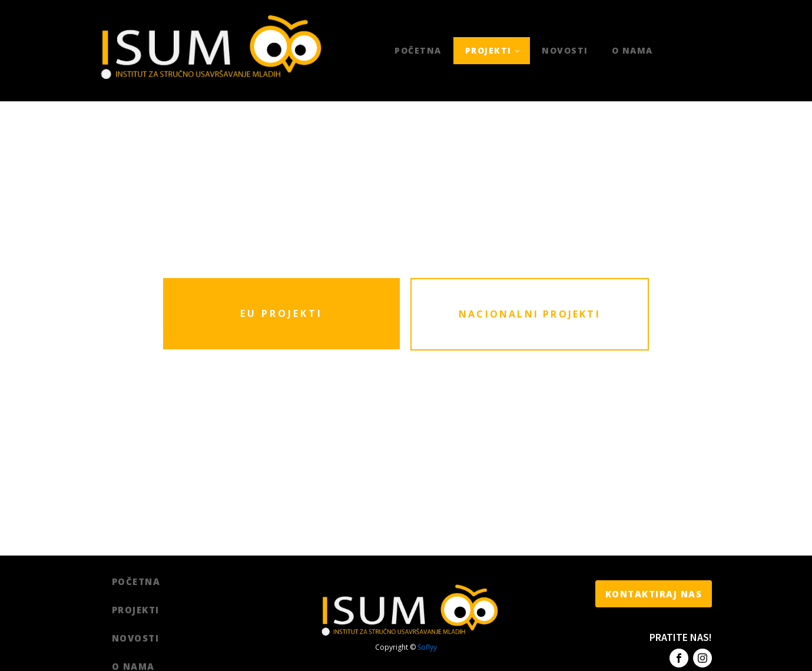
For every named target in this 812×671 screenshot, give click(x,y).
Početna (418, 50)
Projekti (488, 50)
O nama (632, 50)
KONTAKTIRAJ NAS (654, 594)
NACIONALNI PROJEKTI (530, 314)
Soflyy (427, 647)
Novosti (565, 50)
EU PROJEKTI (281, 313)
